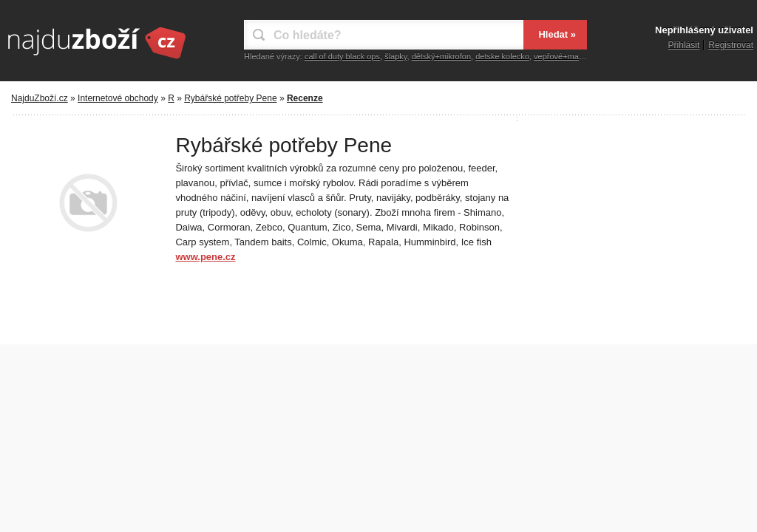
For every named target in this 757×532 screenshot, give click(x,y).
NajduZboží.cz (40, 98)
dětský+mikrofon (441, 56)
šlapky (396, 56)
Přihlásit (684, 45)
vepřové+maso (560, 56)
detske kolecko (502, 56)
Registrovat (731, 45)
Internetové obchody (118, 98)
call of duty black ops (342, 56)
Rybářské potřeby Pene (230, 98)
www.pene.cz (205, 257)
